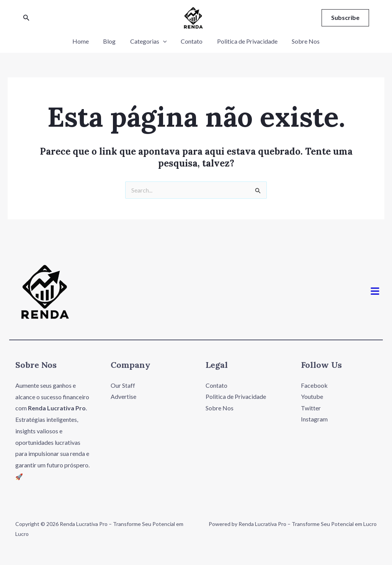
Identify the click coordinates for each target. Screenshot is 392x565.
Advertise (123, 397)
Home (86, 41)
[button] (375, 291)
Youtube (312, 397)
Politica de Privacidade (244, 41)
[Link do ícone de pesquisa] (26, 18)
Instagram (314, 419)
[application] (164, 41)
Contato (191, 41)
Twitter (311, 408)
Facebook (314, 385)
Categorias (149, 41)
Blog (112, 41)
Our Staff (123, 385)
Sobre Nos (301, 41)
